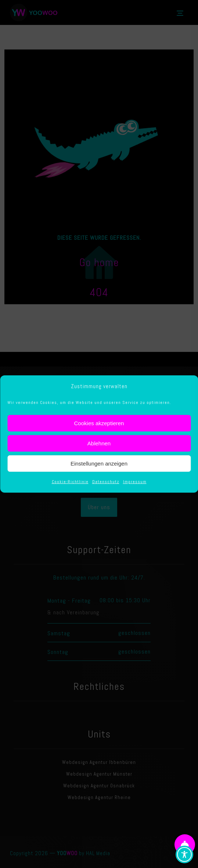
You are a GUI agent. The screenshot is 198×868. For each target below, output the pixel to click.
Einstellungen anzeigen (99, 464)
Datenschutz (106, 482)
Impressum (135, 482)
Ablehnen (99, 443)
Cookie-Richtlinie (70, 482)
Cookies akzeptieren (99, 423)
